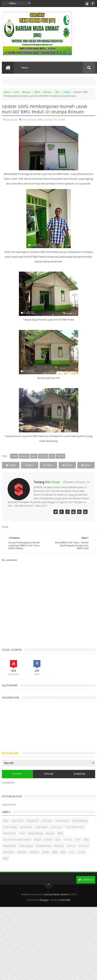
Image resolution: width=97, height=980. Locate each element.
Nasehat (22, 859)
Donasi (47, 92)
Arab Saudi (56, 834)
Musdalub (84, 853)
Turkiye (81, 859)
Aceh (16, 92)
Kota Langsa (26, 853)
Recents (17, 781)
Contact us (86, 887)
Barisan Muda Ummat (56, 901)
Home (7, 92)
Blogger (45, 907)
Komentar (79, 781)
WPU (6, 865)
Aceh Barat (17, 828)
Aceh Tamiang (80, 828)
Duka (58, 847)
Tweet (13, 465)
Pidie (55, 859)
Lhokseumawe (43, 853)
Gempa (68, 847)
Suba (71, 859)
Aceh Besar (32, 828)
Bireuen (27, 92)
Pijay (63, 859)
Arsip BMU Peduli (75, 834)
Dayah (38, 847)
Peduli (67, 92)
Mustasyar (9, 859)
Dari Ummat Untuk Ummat (17, 847)
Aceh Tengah (10, 834)
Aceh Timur (26, 834)
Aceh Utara (41, 834)
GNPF (78, 847)
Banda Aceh (9, 840)
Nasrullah (65, 907)
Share (36, 465)
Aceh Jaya (47, 828)
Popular (48, 781)
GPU (57, 92)
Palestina (34, 859)
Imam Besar (10, 853)
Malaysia (59, 853)
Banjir (22, 840)
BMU (37, 92)
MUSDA (71, 853)
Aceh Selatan (62, 828)
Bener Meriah (36, 840)
